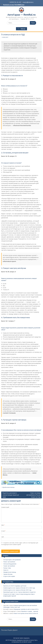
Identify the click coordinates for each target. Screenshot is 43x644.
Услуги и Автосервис (9, 576)
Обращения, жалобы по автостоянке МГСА (26, 609)
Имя (3, 525)
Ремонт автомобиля (9, 562)
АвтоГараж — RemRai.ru (21, 15)
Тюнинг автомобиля (9, 566)
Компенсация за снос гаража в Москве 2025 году (17, 590)
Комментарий (5, 507)
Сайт (3, 537)
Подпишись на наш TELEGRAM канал (14, 5)
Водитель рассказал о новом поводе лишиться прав (11, 495)
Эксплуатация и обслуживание (12, 560)
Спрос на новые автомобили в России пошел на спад (33, 495)
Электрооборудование (10, 564)
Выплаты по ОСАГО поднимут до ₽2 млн (15, 586)
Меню (21, 29)
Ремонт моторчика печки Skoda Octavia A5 (26, 613)
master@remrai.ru (28, 2)
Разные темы (7, 568)
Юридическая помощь (8, 487)
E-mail (3, 531)
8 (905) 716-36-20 (15, 2)
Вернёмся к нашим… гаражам (30, 611)
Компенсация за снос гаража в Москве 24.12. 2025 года (19, 588)
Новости (6, 570)
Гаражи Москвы (8, 574)
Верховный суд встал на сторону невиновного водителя (19, 592)
